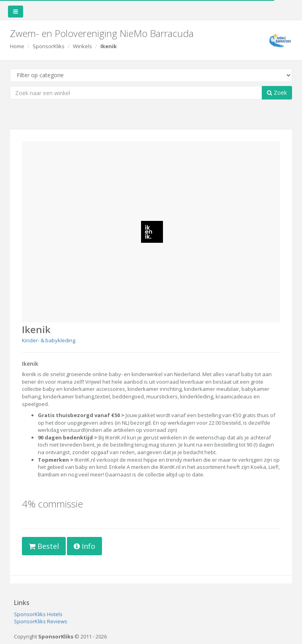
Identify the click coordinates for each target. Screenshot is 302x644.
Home (17, 46)
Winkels (82, 46)
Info (84, 546)
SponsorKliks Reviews (41, 621)
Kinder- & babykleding (49, 340)
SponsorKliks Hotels (38, 614)
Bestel (44, 546)
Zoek (277, 93)
